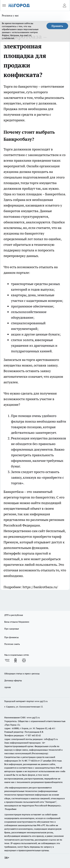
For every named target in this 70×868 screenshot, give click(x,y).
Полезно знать (12, 644)
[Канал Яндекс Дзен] (24, 660)
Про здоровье (12, 629)
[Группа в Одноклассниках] (15, 660)
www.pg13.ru (41, 701)
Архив (7, 687)
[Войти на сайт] (64, 5)
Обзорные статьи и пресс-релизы (22, 674)
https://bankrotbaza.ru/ (40, 587)
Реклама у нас (10, 16)
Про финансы (11, 637)
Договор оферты (13, 680)
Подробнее (11, 809)
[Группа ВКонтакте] (7, 660)
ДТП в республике (14, 615)
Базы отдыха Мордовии (17, 622)
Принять (57, 26)
